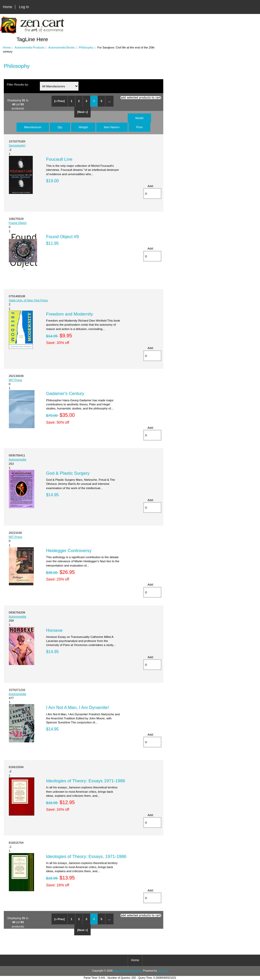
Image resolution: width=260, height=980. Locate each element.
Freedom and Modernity (70, 314)
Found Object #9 (63, 237)
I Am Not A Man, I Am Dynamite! (78, 707)
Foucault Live (59, 159)
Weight (83, 127)
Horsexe (54, 630)
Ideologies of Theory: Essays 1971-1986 (86, 781)
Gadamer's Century (65, 393)
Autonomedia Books (61, 47)
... (109, 101)
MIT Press (16, 380)
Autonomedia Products (30, 47)
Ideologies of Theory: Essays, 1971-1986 (86, 856)
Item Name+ (112, 127)
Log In (24, 7)
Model (139, 118)
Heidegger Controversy (69, 551)
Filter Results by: (18, 84)
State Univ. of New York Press (28, 300)
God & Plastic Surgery (68, 473)
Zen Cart (163, 971)
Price (139, 127)
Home (7, 7)
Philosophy (86, 47)
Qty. (60, 127)
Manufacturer (33, 127)
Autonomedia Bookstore (127, 971)
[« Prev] (60, 101)
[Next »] (83, 112)
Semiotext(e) (17, 145)
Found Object (18, 223)
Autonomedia (18, 459)
